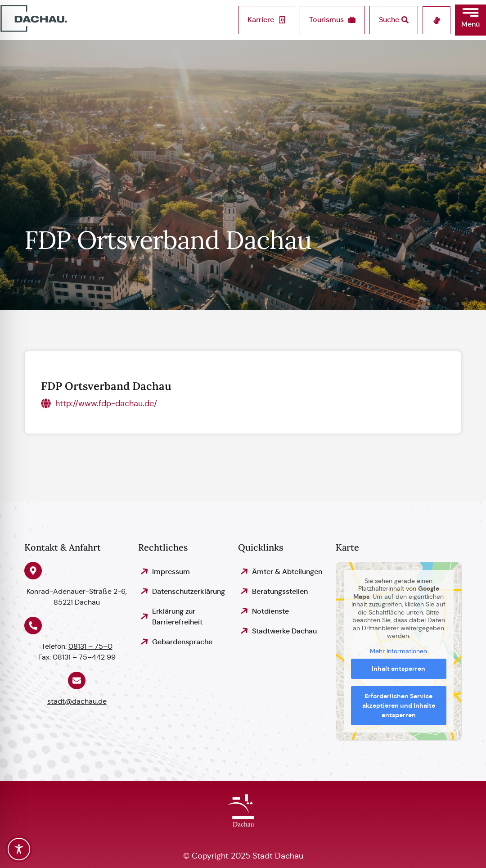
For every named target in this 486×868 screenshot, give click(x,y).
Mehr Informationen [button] (399, 651)
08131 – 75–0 (90, 646)
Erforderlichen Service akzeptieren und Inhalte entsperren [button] (399, 705)
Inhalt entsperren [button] (399, 669)
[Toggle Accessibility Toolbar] (19, 849)
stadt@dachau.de (77, 701)
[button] (470, 20)
